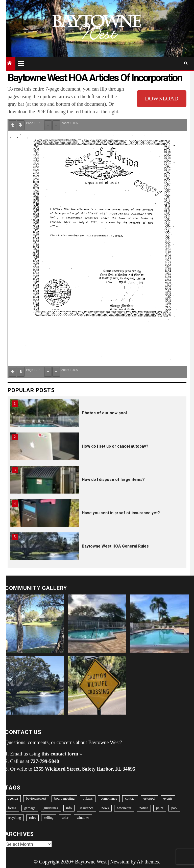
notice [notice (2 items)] (144, 808)
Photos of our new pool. (105, 413)
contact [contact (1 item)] (130, 798)
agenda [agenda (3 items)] (13, 798)
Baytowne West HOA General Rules (115, 546)
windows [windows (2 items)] (83, 818)
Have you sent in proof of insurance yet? (121, 513)
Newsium (120, 862)
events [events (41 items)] (168, 798)
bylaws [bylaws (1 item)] (88, 798)
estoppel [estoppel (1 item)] (149, 798)
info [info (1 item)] (69, 808)
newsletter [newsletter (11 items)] (124, 808)
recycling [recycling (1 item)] (14, 818)
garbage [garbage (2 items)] (30, 808)
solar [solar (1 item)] (65, 818)
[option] (97, 416)
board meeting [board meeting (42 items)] (64, 798)
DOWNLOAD (162, 99)
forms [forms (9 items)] (12, 808)
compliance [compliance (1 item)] (109, 798)
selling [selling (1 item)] (49, 818)
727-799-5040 (45, 761)
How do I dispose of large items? (113, 480)
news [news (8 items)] (105, 808)
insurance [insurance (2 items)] (87, 808)
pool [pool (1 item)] (174, 808)
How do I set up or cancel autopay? (115, 446)
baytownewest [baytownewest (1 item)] (36, 798)
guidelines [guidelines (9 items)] (51, 808)
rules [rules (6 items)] (32, 818)
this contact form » (62, 754)
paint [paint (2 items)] (160, 808)
